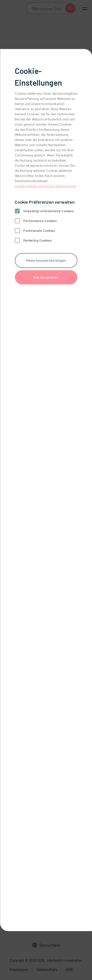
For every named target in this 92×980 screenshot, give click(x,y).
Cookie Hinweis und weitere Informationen (46, 186)
